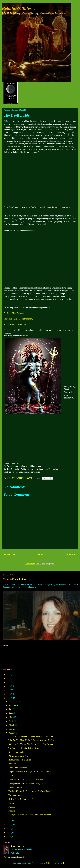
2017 (9, 690)
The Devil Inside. (15, 787)
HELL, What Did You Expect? (21, 799)
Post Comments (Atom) (46, 564)
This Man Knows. (16, 795)
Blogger (66, 863)
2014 (9, 821)
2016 (9, 694)
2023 (9, 678)
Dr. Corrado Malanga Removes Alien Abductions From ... (32, 736)
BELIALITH (19, 847)
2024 (9, 674)
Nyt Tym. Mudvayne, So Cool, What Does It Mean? (30, 815)
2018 (9, 686)
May (11, 717)
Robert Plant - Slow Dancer (15, 325)
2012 (9, 829)
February (13, 729)
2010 (9, 836)
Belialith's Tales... (18, 8)
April (11, 721)
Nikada (49, 863)
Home (40, 555)
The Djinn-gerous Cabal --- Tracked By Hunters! (28, 783)
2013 (9, 825)
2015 (9, 698)
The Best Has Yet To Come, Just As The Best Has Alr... (31, 791)
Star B (11, 776)
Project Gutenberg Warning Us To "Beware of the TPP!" (31, 772)
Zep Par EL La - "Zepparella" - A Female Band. (28, 780)
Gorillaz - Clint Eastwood (14, 313)
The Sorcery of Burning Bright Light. (24, 748)
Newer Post (9, 555)
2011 (9, 833)
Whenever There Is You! (18, 756)
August (12, 705)
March (12, 725)
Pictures (12, 803)
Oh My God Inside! (16, 752)
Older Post (71, 555)
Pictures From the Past (15, 579)
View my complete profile (14, 857)
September (13, 701)
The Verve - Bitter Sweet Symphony (18, 319)
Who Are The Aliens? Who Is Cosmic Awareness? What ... (32, 740)
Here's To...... (14, 764)
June (11, 713)
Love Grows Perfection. (18, 768)
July (11, 709)
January (12, 733)
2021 (9, 682)
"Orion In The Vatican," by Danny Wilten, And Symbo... (31, 744)
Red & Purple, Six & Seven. (20, 760)
